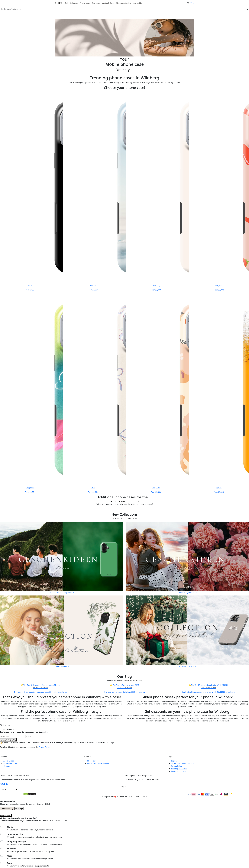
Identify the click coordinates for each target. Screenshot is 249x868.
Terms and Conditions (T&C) (182, 763)
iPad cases (96, 3)
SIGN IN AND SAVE (8, 740)
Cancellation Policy (179, 771)
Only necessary (7, 809)
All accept (19, 809)
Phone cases (85, 3)
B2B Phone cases (10, 763)
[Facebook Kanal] (5, 784)
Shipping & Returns (179, 769)
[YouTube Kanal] (7, 784)
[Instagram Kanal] (1, 784)
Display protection (123, 3)
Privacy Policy (44, 747)
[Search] (125, 9)
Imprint (174, 761)
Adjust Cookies (6, 815)
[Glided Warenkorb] (193, 3)
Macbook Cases (108, 3)
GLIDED (59, 3)
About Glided (9, 761)
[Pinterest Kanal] (3, 784)
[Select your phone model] (125, 501)
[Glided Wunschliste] (188, 3)
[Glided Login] (191, 3)
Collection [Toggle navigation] (74, 3)
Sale (67, 3)
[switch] (2, 827)
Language (125, 787)
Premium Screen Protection (98, 763)
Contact (7, 766)
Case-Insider (137, 3)
